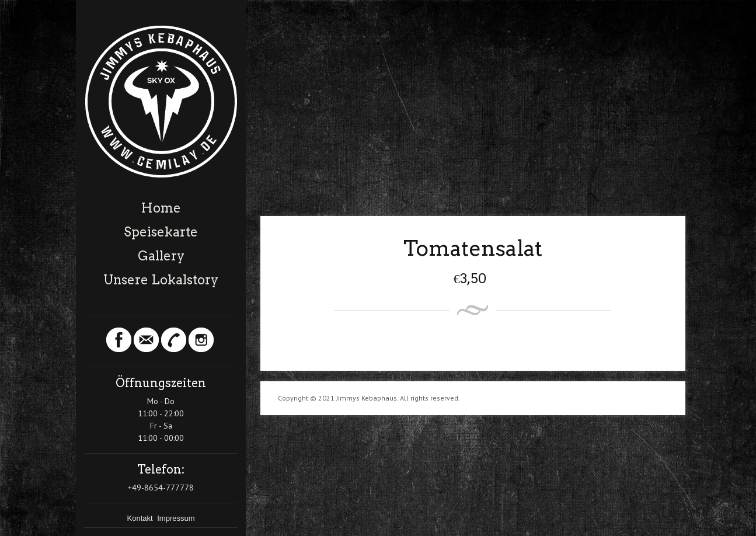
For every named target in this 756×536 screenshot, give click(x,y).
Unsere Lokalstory (161, 280)
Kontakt (141, 518)
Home (161, 208)
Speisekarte (161, 232)
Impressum (176, 518)
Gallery (161, 256)
